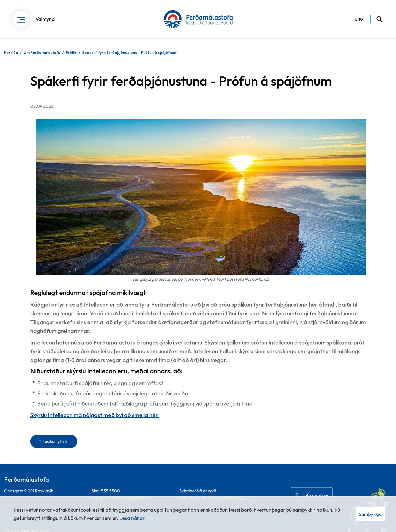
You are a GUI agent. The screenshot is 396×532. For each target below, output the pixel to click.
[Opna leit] (377, 19)
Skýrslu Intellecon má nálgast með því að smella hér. (94, 415)
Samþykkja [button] (370, 514)
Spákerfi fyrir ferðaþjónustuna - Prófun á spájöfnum (130, 53)
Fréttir (71, 53)
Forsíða (11, 53)
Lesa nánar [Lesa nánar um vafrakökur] (132, 518)
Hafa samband (315, 495)
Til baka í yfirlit (54, 441)
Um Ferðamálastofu (42, 53)
